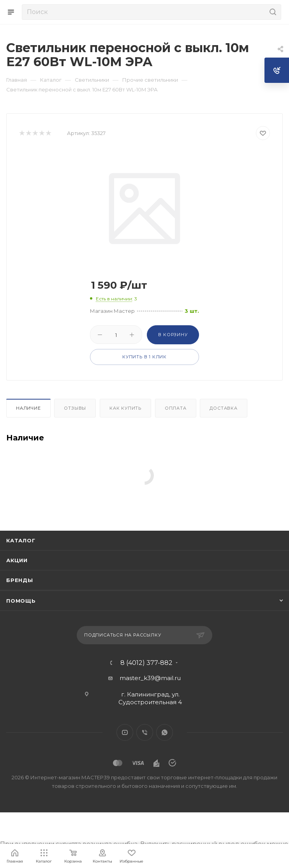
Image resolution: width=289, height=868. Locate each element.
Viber (145, 732)
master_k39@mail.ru (150, 678)
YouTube (125, 732)
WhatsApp (165, 732)
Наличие (28, 408)
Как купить (125, 408)
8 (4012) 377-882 (146, 663)
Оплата (176, 408)
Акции (17, 560)
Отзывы (75, 408)
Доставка (223, 408)
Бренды (20, 580)
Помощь (21, 601)
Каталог (21, 540)
